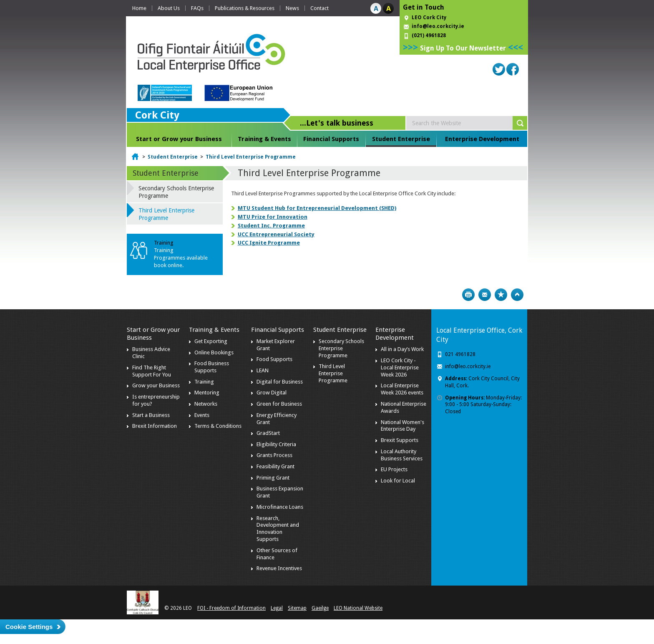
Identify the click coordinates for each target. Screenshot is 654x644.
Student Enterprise (401, 139)
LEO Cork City (429, 18)
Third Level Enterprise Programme (251, 157)
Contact (319, 8)
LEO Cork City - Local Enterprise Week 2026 (400, 367)
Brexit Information (155, 426)
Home (139, 8)
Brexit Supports (400, 440)
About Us (169, 8)
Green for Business (279, 404)
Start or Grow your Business (179, 139)
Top (517, 295)
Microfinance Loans (280, 507)
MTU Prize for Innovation (273, 217)
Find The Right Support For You (152, 371)
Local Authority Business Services (402, 455)
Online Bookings (214, 352)
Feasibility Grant (275, 466)
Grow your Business (156, 385)
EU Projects (394, 469)
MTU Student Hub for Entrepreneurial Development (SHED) (317, 208)
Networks (206, 404)
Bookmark (501, 295)
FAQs (197, 8)
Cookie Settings (29, 627)
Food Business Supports (212, 367)
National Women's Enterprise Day (402, 426)
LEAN (263, 370)
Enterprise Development (482, 139)
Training (204, 382)
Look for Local (398, 481)
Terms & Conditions (218, 426)
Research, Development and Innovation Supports (278, 529)
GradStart (268, 433)
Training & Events (264, 139)
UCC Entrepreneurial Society (276, 234)
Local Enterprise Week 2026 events (402, 389)
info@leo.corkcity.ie (438, 26)
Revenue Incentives (279, 568)
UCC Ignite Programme (269, 243)
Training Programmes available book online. (181, 258)
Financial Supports (331, 139)
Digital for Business (280, 382)
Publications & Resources (245, 8)
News (292, 8)
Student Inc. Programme (271, 226)
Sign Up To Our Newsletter (463, 48)
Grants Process (274, 455)
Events (202, 415)
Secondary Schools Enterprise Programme (176, 192)
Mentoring (207, 393)
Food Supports (274, 359)
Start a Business (151, 415)
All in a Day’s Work (402, 349)
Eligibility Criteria (276, 444)
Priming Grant (273, 478)
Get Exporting (211, 341)
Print (468, 295)
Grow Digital (272, 393)
